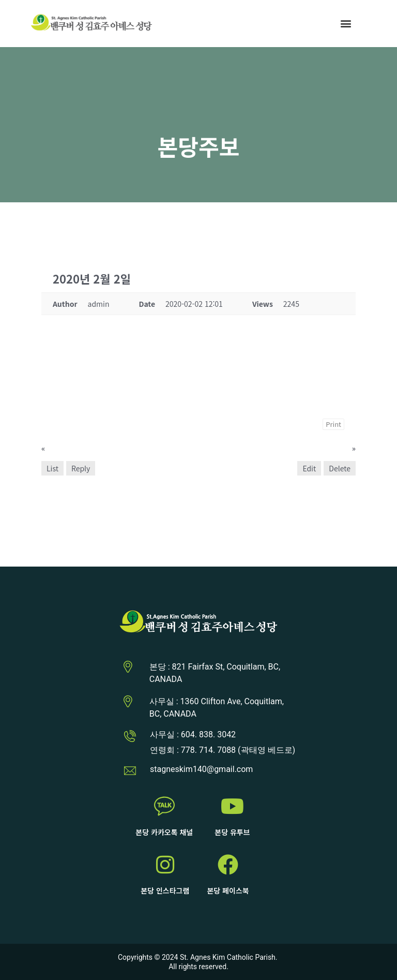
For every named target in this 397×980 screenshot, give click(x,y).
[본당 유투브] (232, 806)
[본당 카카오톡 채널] (164, 806)
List (52, 468)
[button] (346, 24)
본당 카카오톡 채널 (164, 832)
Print (333, 424)
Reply (81, 468)
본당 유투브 (232, 832)
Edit (309, 468)
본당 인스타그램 (165, 890)
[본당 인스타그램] (165, 865)
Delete (340, 468)
